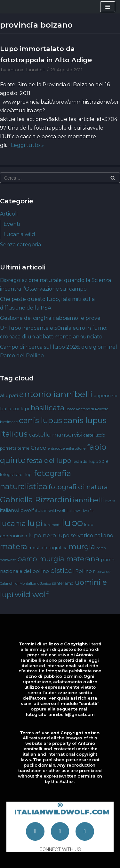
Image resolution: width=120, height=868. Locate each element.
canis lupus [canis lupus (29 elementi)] (40, 420)
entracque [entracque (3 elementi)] (56, 449)
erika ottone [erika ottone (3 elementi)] (76, 449)
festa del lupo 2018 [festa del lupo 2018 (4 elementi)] (91, 461)
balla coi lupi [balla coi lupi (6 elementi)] (15, 409)
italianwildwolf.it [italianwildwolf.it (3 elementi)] (80, 511)
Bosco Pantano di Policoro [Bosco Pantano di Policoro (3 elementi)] (87, 409)
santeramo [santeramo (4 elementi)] (63, 583)
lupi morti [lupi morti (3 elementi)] (52, 525)
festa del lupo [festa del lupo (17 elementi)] (49, 460)
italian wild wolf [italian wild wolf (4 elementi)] (50, 511)
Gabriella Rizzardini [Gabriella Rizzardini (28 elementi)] (36, 500)
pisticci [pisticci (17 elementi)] (62, 570)
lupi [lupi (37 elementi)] (35, 523)
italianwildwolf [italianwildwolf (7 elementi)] (17, 510)
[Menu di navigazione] (108, 7)
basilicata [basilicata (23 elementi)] (47, 408)
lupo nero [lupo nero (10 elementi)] (42, 535)
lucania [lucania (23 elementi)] (13, 523)
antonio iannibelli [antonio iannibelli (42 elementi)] (56, 394)
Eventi (12, 224)
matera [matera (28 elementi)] (14, 546)
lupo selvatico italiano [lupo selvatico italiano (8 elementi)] (85, 535)
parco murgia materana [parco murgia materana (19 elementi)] (58, 559)
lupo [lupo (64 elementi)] (72, 523)
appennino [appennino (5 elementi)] (106, 396)
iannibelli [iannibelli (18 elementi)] (88, 500)
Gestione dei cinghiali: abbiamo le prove (50, 318)
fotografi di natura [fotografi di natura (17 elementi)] (78, 487)
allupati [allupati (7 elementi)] (9, 395)
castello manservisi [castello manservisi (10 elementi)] (56, 434)
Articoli (9, 214)
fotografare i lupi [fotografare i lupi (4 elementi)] (16, 475)
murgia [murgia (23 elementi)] (82, 547)
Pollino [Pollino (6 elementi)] (84, 571)
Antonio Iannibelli (26, 70)
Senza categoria (20, 245)
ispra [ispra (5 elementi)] (110, 501)
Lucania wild (19, 234)
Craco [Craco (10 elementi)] (39, 448)
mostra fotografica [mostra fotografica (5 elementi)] (48, 548)
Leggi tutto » (27, 145)
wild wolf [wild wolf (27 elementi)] (32, 595)
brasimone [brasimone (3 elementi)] (9, 422)
